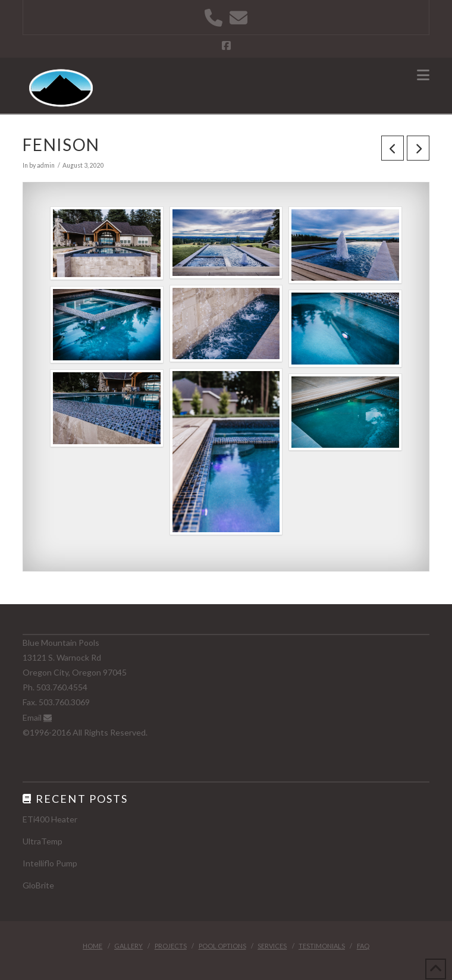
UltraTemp (43, 841)
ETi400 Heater (50, 819)
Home (92, 946)
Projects (171, 946)
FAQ (363, 946)
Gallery (128, 946)
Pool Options (222, 946)
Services (272, 946)
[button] (423, 75)
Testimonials (322, 946)
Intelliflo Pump (50, 863)
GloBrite (38, 885)
